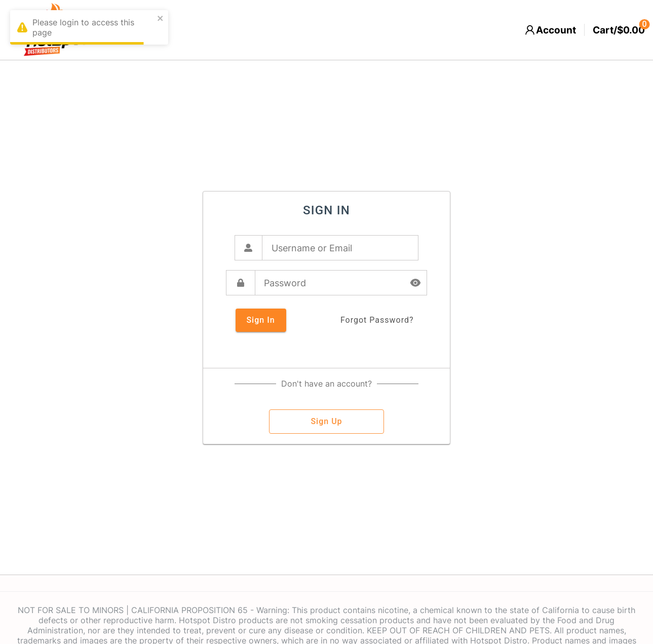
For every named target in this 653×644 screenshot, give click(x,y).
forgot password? (377, 320)
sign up (326, 422)
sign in (261, 320)
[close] (161, 19)
